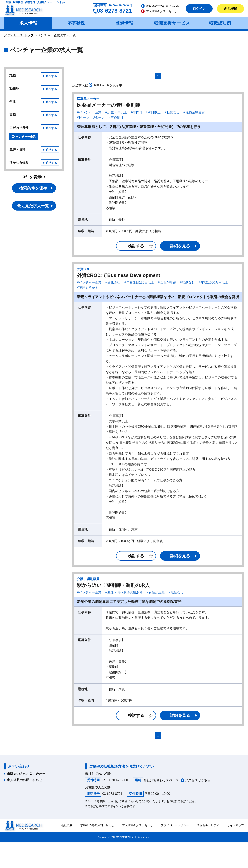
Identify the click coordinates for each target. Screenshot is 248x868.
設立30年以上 (117, 112)
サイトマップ (236, 825)
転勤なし (173, 112)
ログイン (199, 8)
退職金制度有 (195, 112)
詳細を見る (180, 246)
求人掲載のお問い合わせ (161, 11)
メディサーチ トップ (19, 35)
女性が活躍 (168, 282)
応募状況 (76, 23)
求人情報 (28, 23)
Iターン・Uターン (92, 117)
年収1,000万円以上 (214, 282)
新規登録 (231, 8)
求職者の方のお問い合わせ (163, 6)
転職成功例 (220, 23)
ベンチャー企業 (90, 112)
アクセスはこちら (198, 780)
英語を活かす (89, 288)
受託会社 (114, 282)
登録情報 (124, 23)
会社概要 (67, 825)
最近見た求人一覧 (33, 206)
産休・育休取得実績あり (125, 592)
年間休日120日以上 (147, 112)
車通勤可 (117, 117)
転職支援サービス (172, 23)
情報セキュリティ (208, 825)
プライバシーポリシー (175, 825)
